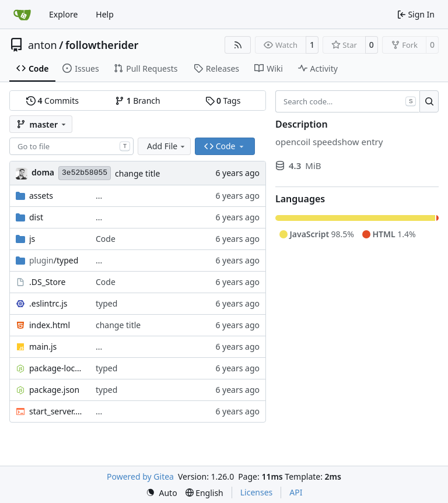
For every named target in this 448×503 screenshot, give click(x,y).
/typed (54, 260)
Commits (52, 101)
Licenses (257, 492)
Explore (63, 14)
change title (137, 173)
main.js (43, 347)
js (32, 239)
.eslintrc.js (48, 303)
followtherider (102, 45)
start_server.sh (57, 411)
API (296, 492)
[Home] (22, 15)
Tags (223, 101)
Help (105, 14)
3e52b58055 (85, 173)
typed (106, 303)
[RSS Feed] (238, 45)
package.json (54, 390)
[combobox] (71, 146)
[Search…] (429, 101)
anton (43, 45)
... (99, 196)
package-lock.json (57, 368)
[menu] (162, 493)
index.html (50, 325)
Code (106, 239)
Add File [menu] (167, 146)
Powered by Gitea (140, 476)
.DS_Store (47, 282)
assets (41, 196)
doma (43, 172)
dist (36, 217)
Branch (138, 101)
